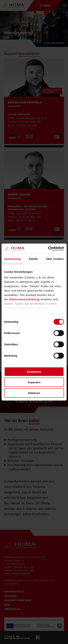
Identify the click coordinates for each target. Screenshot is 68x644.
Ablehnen (34, 393)
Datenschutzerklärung (24, 299)
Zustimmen (34, 372)
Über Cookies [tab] (55, 259)
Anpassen (34, 382)
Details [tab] (33, 259)
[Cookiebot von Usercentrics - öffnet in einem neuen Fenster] (48, 249)
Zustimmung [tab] (12, 259)
